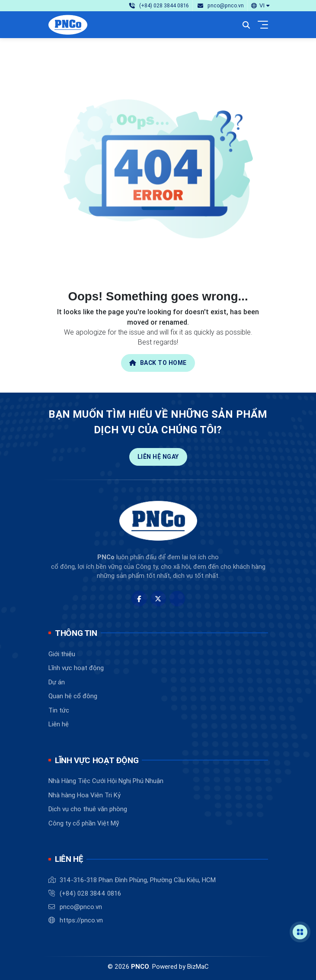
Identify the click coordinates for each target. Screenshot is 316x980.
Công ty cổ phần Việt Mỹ (84, 823)
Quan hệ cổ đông (73, 696)
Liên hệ (59, 724)
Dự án (57, 682)
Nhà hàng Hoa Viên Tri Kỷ (85, 795)
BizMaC (198, 966)
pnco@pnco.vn (81, 907)
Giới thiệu (62, 654)
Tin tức (59, 710)
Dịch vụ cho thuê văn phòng (88, 809)
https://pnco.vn (81, 920)
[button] (260, 5)
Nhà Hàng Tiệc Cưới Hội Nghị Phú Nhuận (106, 781)
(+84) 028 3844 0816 (90, 893)
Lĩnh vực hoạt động (76, 668)
